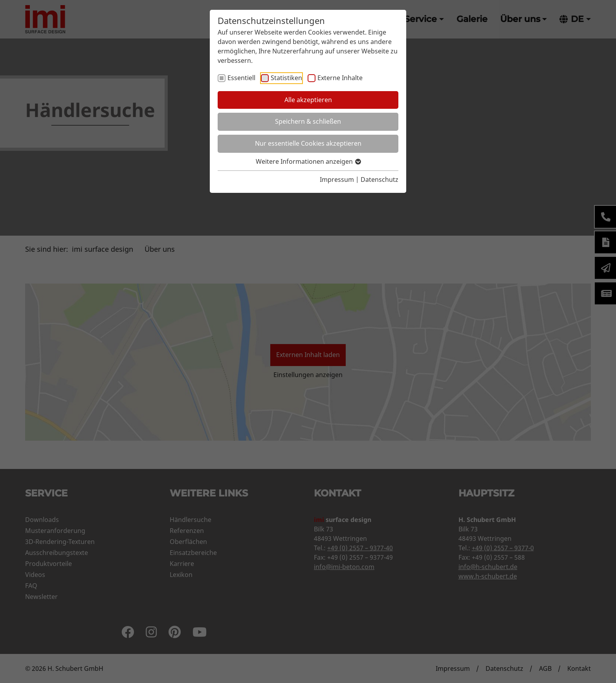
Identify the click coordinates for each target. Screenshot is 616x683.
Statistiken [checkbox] (286, 78)
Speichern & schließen (308, 121)
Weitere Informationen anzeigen (308, 161)
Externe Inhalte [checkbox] (340, 78)
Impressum (337, 179)
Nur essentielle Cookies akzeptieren (308, 143)
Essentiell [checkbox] (241, 78)
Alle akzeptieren (308, 100)
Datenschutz (379, 179)
